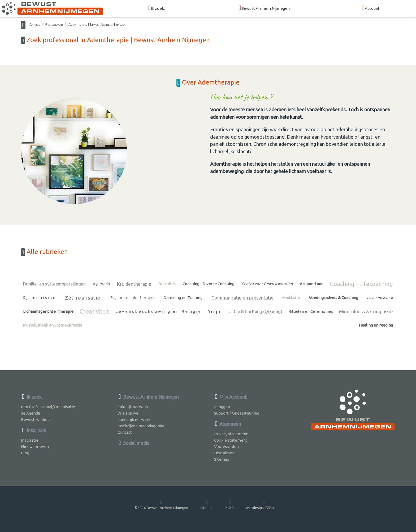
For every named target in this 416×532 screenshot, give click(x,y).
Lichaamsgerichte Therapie (48, 311)
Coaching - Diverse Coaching (208, 284)
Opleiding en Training (183, 298)
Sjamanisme (40, 298)
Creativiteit (94, 311)
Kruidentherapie (134, 284)
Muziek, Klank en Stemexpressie (53, 325)
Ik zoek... (157, 8)
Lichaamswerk (380, 298)
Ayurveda (101, 284)
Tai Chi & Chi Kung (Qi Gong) (254, 311)
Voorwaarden (226, 447)
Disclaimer (224, 453)
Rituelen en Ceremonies (311, 311)
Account (371, 8)
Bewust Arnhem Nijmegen (264, 8)
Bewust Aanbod (35, 419)
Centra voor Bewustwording (267, 284)
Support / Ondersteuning (237, 413)
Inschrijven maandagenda (141, 426)
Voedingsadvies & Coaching (333, 298)
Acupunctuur (311, 284)
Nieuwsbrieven (35, 447)
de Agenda (31, 413)
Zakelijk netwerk (133, 407)
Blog (25, 453)
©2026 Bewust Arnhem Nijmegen (161, 504)
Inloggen (222, 407)
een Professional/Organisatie (48, 407)
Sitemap (222, 459)
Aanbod (35, 24)
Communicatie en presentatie (242, 298)
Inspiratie (30, 440)
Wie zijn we (128, 413)
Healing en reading (376, 325)
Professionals (54, 24)
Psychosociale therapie (132, 298)
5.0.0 (230, 504)
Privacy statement (231, 434)
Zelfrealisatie (83, 298)
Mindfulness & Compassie (366, 311)
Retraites (167, 284)
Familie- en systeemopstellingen (54, 284)
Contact (125, 432)
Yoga (214, 311)
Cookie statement (231, 440)
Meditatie (291, 298)
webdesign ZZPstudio (264, 504)
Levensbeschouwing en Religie (159, 311)
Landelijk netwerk (134, 419)
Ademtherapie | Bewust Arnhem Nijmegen (97, 24)
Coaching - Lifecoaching (361, 284)
